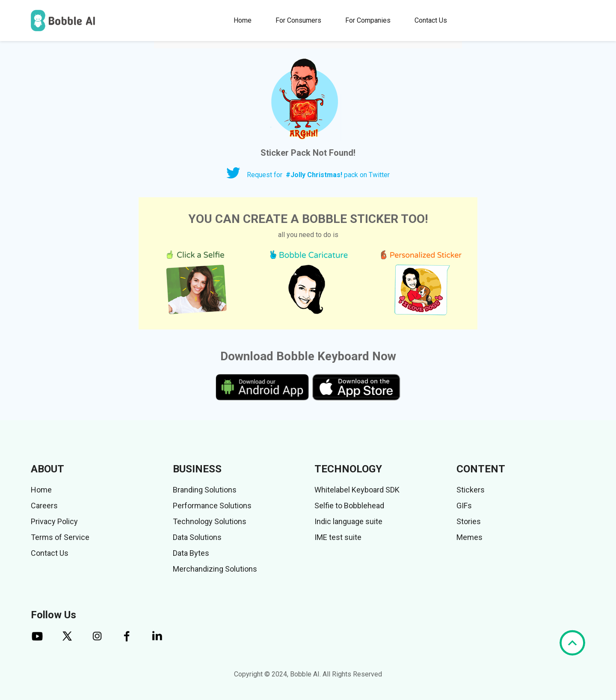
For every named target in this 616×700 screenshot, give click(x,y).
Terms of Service (60, 537)
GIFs (464, 506)
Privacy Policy (54, 521)
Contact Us (431, 20)
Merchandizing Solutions (215, 569)
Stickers (471, 490)
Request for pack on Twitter (318, 175)
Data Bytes (191, 553)
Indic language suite (348, 521)
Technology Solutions (210, 521)
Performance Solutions (212, 506)
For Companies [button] (368, 20)
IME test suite (338, 537)
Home (243, 20)
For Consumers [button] (298, 20)
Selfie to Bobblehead (349, 506)
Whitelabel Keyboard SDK (357, 490)
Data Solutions (197, 537)
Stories (469, 521)
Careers (44, 506)
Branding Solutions (205, 490)
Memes (469, 537)
